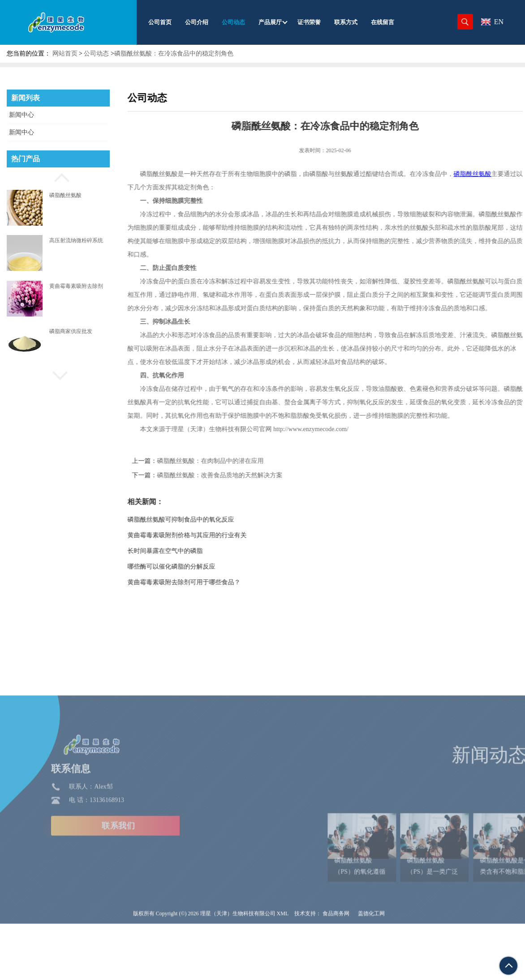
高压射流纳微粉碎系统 (76, 240)
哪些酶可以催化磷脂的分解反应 (189, 567)
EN (492, 22)
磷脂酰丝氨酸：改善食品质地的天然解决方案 (237, 475)
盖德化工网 (371, 975)
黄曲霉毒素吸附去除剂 (76, 286)
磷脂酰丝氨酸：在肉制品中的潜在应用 (228, 461)
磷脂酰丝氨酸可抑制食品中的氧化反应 (198, 520)
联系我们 (68, 887)
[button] (58, 176)
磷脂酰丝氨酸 (65, 195)
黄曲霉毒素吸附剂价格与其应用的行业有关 (204, 535)
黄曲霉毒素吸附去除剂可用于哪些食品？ (201, 582)
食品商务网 (336, 975)
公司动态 (96, 53)
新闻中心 (22, 115)
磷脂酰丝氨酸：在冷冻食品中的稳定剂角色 (174, 53)
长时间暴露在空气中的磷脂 (182, 551)
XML (283, 975)
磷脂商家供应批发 (71, 331)
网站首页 (65, 53)
